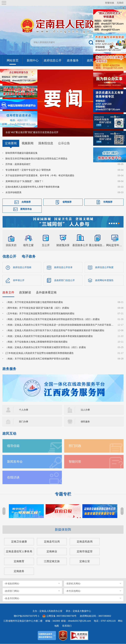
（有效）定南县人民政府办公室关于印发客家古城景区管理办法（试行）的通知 (46, 348)
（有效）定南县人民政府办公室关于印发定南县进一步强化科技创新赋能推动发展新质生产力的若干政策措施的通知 (59, 325)
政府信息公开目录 (63, 267)
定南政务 (19, 571)
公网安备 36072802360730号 (61, 616)
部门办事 (24, 422)
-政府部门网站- (12, 591)
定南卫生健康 (19, 542)
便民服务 (85, 422)
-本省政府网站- (12, 584)
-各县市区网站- (12, 598)
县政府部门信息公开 (64, 280)
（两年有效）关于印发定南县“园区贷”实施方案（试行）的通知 (37, 308)
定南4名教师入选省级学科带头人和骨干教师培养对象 (32, 187)
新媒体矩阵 (63, 530)
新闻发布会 (26, 209)
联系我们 (67, 626)
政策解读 (25, 293)
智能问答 (75, 462)
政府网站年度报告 (104, 280)
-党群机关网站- (73, 584)
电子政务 (29, 256)
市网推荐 (108, 202)
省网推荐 (67, 202)
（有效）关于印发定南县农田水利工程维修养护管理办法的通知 (38, 359)
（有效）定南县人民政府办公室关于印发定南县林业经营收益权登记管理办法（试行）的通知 (52, 319)
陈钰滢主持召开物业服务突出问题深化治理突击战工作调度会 (36, 159)
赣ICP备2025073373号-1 (27, 616)
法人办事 (85, 410)
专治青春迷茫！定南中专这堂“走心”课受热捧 (28, 170)
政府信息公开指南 (22, 267)
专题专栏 (63, 494)
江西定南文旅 (52, 561)
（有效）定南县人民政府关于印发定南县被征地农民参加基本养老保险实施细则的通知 (49, 336)
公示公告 (64, 143)
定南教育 (19, 561)
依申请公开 (19, 280)
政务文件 (8, 293)
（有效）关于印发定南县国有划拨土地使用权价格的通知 (34, 302)
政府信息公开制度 (104, 267)
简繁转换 (110, 3)
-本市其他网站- (73, 591)
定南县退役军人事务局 (19, 552)
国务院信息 (46, 143)
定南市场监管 (85, 552)
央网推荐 (26, 202)
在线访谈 (13, 477)
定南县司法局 (52, 542)
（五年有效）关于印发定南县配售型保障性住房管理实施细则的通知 (40, 314)
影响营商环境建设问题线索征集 (21, 153)
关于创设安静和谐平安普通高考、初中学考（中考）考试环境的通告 (40, 175)
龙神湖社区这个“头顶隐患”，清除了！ (25, 181)
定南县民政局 (85, 542)
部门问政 (75, 446)
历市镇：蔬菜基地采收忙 (18, 164)
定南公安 (85, 561)
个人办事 (24, 410)
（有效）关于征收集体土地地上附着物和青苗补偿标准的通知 (36, 342)
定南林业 (52, 552)
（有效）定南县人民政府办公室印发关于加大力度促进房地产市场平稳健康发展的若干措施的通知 (55, 331)
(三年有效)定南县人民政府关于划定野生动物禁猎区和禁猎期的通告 (39, 353)
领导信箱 (13, 446)
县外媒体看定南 (46, 293)
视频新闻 (28, 143)
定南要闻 (11, 143)
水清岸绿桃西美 (13, 192)
